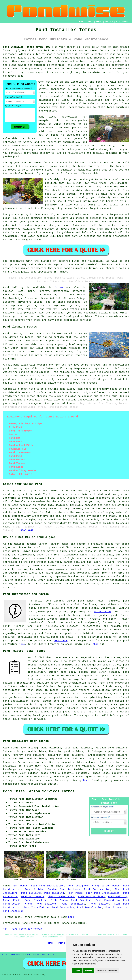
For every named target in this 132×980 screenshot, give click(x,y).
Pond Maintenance (33, 897)
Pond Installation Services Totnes (39, 791)
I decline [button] (89, 970)
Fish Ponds (20, 886)
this (96, 644)
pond (99, 82)
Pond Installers (73, 904)
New (28, 954)
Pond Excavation (107, 900)
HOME (81, 22)
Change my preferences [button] (107, 970)
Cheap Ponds (12, 900)
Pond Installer (36, 900)
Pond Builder (34, 889)
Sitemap (5, 954)
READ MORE (27, 530)
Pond (6, 287)
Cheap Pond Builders (41, 904)
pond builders (82, 316)
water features (119, 93)
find (14, 748)
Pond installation (112, 762)
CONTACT (109, 22)
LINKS (90, 22)
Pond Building (31, 893)
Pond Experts (48, 954)
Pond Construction (97, 889)
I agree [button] (77, 970)
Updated (36, 954)
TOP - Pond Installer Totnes (23, 929)
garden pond (77, 179)
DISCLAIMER (122, 22)
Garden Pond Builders (64, 889)
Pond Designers (78, 886)
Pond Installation (36, 907)
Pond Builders (18, 954)
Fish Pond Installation (48, 886)
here (22, 644)
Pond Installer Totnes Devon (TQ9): (28, 47)
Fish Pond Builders (92, 897)
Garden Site (102, 612)
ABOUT (99, 22)
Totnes (59, 287)
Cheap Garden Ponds (106, 886)
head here (61, 641)
